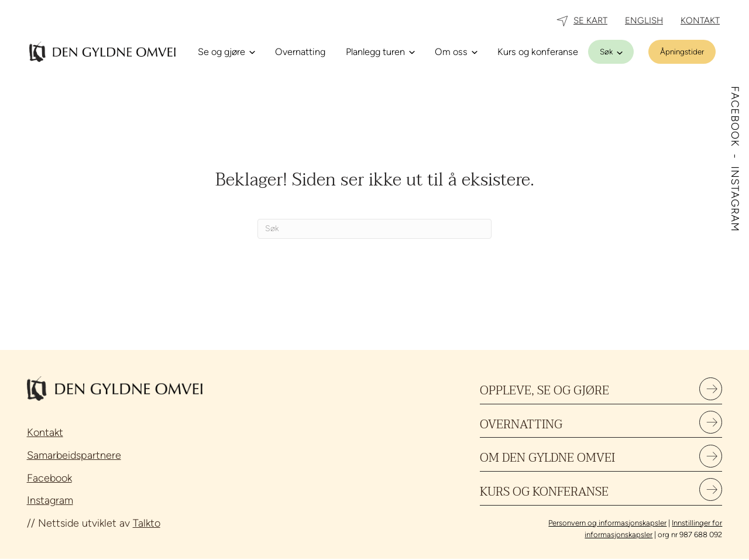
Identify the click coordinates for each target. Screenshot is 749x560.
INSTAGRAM (735, 199)
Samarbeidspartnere (74, 455)
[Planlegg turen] (380, 52)
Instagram (50, 500)
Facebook (49, 478)
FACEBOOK (735, 118)
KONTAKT (700, 20)
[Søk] (611, 52)
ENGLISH (644, 20)
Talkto (147, 523)
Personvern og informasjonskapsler (607, 523)
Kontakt (45, 432)
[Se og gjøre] (226, 52)
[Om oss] (456, 52)
